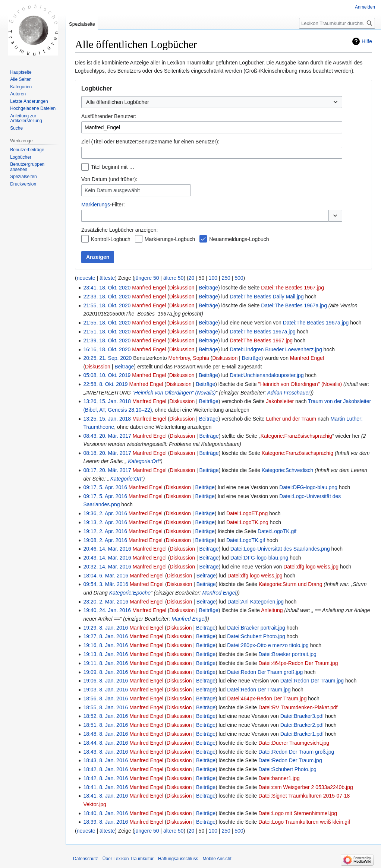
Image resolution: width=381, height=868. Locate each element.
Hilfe (367, 41)
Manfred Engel (219, 593)
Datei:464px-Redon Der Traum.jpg (298, 663)
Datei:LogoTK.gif (277, 531)
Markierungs (96, 205)
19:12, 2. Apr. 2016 (105, 531)
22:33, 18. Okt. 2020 (107, 297)
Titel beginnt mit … (113, 167)
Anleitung (272, 610)
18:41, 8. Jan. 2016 (106, 787)
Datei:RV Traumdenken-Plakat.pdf (298, 707)
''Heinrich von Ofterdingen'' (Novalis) (300, 384)
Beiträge (208, 288)
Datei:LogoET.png (247, 513)
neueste (86, 278)
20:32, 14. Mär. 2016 (107, 567)
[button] (335, 216)
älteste (107, 278)
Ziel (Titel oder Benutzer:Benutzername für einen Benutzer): (150, 142)
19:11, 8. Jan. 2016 (106, 663)
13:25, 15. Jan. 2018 (107, 419)
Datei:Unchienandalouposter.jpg (267, 375)
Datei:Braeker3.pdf (302, 716)
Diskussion (182, 288)
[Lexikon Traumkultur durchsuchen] (337, 23)
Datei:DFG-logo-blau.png (308, 487)
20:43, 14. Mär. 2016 (107, 558)
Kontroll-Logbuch (111, 239)
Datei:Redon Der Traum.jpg (312, 681)
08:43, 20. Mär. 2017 (107, 436)
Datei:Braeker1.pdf (302, 734)
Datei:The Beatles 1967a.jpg (294, 305)
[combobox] (212, 102)
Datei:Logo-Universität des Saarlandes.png (280, 549)
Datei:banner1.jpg (279, 778)
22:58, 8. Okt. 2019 (105, 384)
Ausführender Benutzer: (109, 116)
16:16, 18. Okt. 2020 (107, 349)
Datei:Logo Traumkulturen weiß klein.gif (304, 822)
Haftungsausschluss (178, 859)
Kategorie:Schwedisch (288, 470)
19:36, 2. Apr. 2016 (105, 513)
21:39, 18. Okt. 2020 (107, 340)
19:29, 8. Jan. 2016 (106, 628)
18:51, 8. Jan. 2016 (106, 725)
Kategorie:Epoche (130, 593)
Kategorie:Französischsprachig (296, 436)
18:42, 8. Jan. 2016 (106, 769)
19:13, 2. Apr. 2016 (105, 522)
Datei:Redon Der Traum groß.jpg (265, 672)
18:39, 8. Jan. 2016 (106, 822)
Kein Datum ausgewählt (112, 190)
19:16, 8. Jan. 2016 (106, 645)
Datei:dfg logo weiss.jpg (311, 567)
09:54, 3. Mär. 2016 (106, 584)
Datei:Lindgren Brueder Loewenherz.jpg (276, 349)
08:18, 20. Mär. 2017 (107, 453)
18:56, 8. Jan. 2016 (106, 698)
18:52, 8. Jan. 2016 (106, 716)
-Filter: (103, 205)
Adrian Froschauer (289, 393)
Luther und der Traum (291, 419)
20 (192, 278)
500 (239, 278)
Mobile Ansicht (217, 859)
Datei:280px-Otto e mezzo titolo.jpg (268, 645)
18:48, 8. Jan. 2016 (106, 734)
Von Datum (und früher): (109, 179)
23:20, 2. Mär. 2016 (106, 602)
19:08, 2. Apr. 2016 (105, 540)
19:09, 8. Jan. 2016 (106, 672)
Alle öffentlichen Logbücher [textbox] (118, 102)
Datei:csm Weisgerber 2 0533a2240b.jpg (306, 787)
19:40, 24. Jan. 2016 (107, 610)
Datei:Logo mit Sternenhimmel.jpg (298, 813)
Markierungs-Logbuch (170, 239)
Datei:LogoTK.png (247, 522)
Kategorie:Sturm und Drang (290, 584)
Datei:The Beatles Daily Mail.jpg (267, 297)
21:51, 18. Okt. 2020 (107, 332)
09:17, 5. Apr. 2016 (105, 487)
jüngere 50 (147, 278)
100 (213, 278)
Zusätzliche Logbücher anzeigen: (119, 230)
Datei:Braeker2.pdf (302, 725)
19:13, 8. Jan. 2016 (106, 654)
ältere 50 (173, 278)
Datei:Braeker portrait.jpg (256, 628)
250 (226, 278)
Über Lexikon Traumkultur (128, 859)
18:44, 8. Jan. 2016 (106, 743)
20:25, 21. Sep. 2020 (107, 358)
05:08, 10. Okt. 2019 (107, 375)
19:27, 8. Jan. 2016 (106, 636)
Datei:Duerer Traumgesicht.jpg (294, 743)
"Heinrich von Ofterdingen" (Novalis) (174, 393)
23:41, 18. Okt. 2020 (107, 288)
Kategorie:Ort (143, 461)
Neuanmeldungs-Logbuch (239, 239)
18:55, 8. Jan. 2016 (106, 707)
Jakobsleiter (280, 401)
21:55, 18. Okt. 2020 (107, 305)
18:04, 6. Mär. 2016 (106, 576)
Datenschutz (86, 859)
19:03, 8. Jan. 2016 (106, 690)
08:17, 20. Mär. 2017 (107, 470)
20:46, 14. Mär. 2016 (107, 549)
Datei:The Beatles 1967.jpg (292, 288)
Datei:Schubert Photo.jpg (256, 636)
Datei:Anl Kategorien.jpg (256, 602)
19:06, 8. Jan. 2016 (106, 681)
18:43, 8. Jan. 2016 (106, 752)
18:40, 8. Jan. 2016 (106, 813)
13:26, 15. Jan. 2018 (107, 401)
